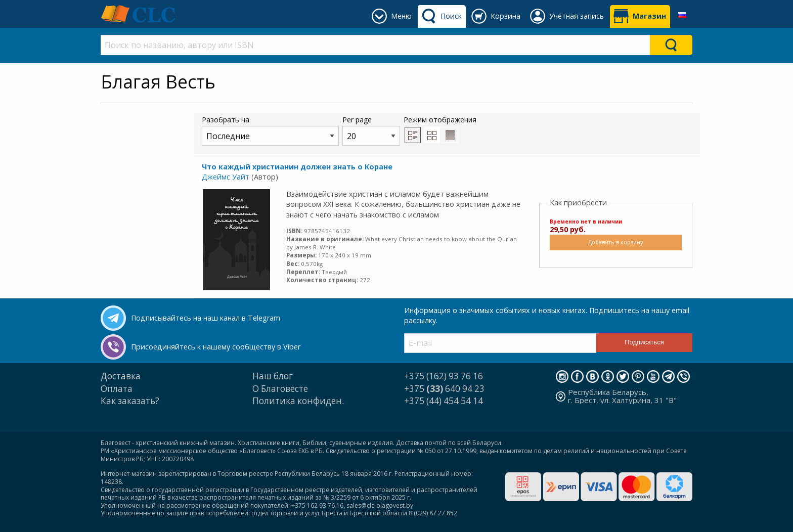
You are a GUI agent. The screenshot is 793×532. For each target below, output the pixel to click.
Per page (371, 130)
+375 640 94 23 (444, 389)
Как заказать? (130, 401)
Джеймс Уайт (226, 177)
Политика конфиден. (298, 401)
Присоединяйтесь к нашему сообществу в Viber (216, 347)
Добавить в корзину (615, 242)
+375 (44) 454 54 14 (444, 401)
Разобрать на (270, 130)
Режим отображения (440, 129)
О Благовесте (280, 389)
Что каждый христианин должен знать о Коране (297, 167)
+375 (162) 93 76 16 (444, 376)
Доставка (121, 376)
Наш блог (273, 376)
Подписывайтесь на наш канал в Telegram (206, 318)
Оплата (117, 389)
